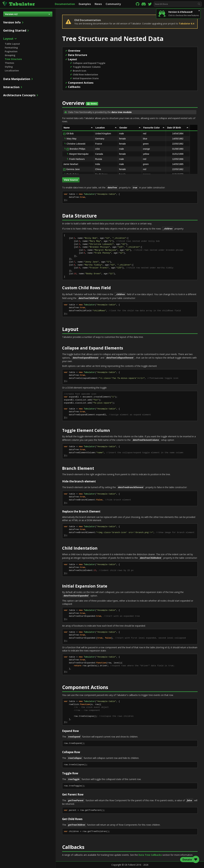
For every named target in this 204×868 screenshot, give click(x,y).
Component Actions (81, 83)
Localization (12, 71)
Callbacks (74, 87)
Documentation (65, 4)
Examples (85, 4)
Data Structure (78, 55)
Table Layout (12, 44)
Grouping (10, 55)
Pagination (11, 51)
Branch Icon (80, 71)
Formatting (11, 48)
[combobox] (178, 4)
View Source (71, 180)
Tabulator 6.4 (186, 24)
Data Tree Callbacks (150, 855)
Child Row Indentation (85, 74)
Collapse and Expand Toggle (89, 63)
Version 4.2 (27, 14)
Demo (92, 104)
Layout (73, 59)
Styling (9, 67)
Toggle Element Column (87, 67)
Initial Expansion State (86, 78)
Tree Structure (13, 59)
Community (113, 4)
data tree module (122, 112)
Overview (74, 51)
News (98, 4)
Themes (9, 63)
